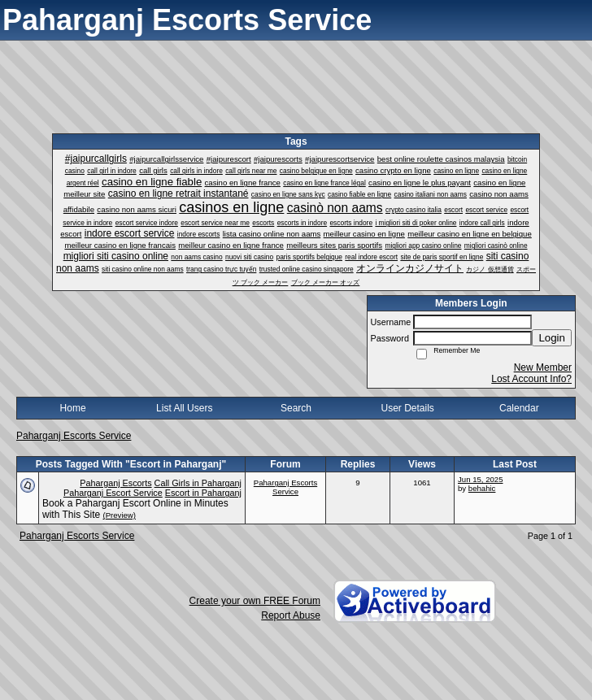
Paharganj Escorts (115, 483)
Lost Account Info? (531, 379)
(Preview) (119, 515)
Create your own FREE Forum (255, 601)
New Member (543, 367)
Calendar (519, 408)
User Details (407, 408)
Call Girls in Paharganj (198, 483)
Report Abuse (291, 615)
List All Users (184, 408)
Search (296, 408)
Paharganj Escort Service (113, 493)
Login (552, 338)
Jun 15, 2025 (480, 479)
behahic (482, 488)
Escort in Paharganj (203, 493)
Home (73, 408)
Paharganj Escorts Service (74, 436)
